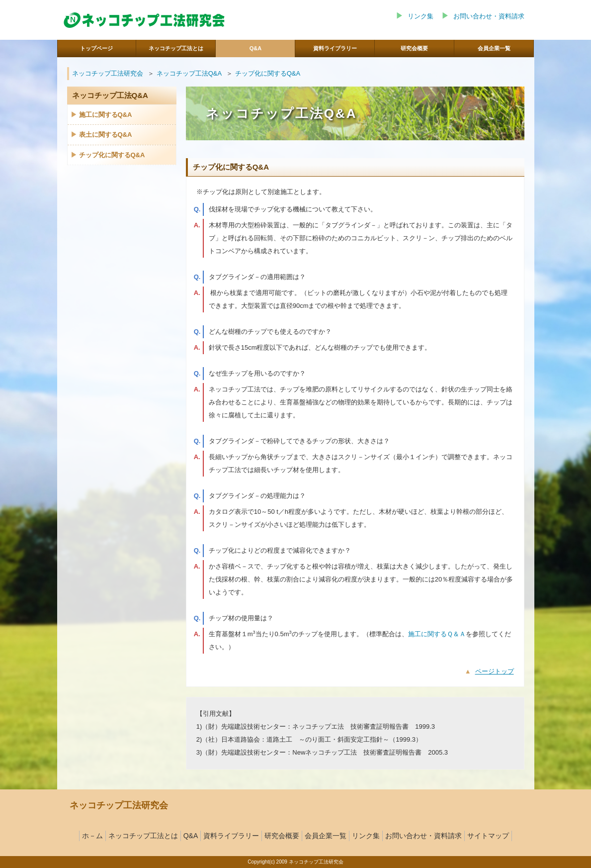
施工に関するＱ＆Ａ (437, 634)
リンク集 (421, 16)
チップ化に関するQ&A (268, 73)
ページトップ (495, 671)
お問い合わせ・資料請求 (489, 16)
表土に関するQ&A (106, 135)
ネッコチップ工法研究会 (108, 73)
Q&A (191, 836)
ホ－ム (92, 836)
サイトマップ (488, 836)
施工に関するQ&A (106, 115)
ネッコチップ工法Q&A (189, 73)
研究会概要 (282, 836)
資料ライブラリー (231, 836)
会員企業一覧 (326, 836)
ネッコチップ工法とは (143, 836)
